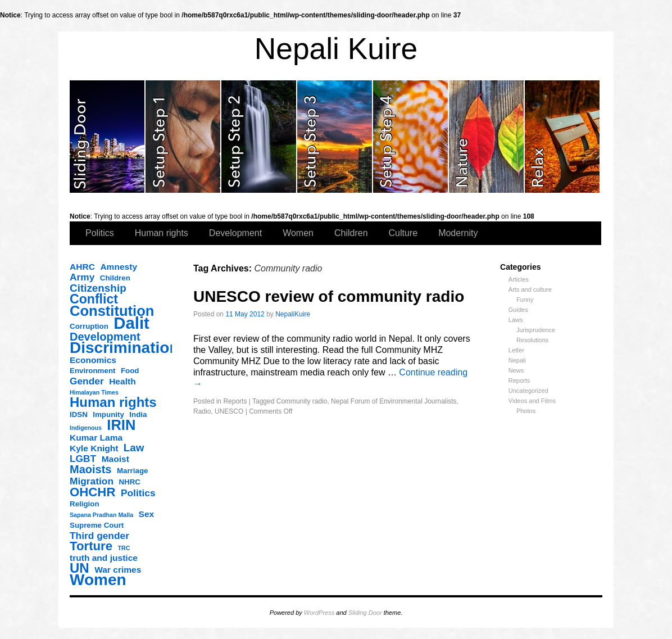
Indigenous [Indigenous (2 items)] (86, 428)
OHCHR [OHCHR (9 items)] (92, 492)
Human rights (162, 233)
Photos (526, 411)
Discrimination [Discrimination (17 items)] (124, 348)
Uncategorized (528, 391)
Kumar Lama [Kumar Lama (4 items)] (96, 438)
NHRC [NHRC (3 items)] (130, 482)
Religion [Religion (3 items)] (85, 504)
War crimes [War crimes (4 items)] (118, 570)
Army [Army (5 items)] (82, 277)
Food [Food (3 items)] (130, 371)
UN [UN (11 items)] (80, 568)
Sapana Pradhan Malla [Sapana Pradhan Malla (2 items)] (101, 515)
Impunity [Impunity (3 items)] (108, 414)
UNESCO (229, 411)
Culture (403, 233)
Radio (202, 411)
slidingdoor (108, 137)
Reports (519, 380)
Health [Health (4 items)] (122, 381)
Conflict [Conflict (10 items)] (94, 299)
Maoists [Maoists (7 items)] (90, 469)
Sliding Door (365, 613)
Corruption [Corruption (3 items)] (89, 326)
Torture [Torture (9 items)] (91, 546)
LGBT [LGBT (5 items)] (83, 459)
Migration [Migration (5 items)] (92, 481)
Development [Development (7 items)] (105, 337)
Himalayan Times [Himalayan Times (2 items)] (94, 392)
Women (298, 233)
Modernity (458, 233)
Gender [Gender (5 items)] (87, 381)
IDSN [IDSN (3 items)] (79, 414)
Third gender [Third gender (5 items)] (99, 536)
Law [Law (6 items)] (134, 448)
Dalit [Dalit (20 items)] (131, 323)
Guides (518, 310)
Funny (525, 300)
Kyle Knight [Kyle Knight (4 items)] (94, 448)
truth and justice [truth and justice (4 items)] (104, 558)
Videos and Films (532, 401)
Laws (516, 320)
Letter (516, 350)
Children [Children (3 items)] (115, 278)
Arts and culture (530, 289)
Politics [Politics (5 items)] (138, 493)
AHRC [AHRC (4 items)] (82, 267)
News (516, 370)
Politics (100, 233)
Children (351, 233)
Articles (519, 279)
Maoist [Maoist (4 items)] (115, 459)
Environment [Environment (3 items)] (92, 371)
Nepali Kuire (336, 49)
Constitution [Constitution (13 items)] (112, 311)
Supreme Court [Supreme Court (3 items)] (97, 525)
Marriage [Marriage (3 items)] (133, 471)
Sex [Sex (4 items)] (147, 514)
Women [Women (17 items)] (98, 580)
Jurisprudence (536, 330)
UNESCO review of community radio (329, 296)
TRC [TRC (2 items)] (124, 548)
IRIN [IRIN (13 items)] (121, 425)
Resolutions (532, 340)
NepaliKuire (293, 314)
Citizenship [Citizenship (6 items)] (98, 288)
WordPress (319, 613)
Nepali (517, 360)
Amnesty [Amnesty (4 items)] (119, 267)
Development (235, 233)
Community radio (302, 401)
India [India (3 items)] (138, 414)
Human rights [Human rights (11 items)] (113, 402)
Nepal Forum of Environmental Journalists (394, 401)
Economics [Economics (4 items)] (93, 360)
